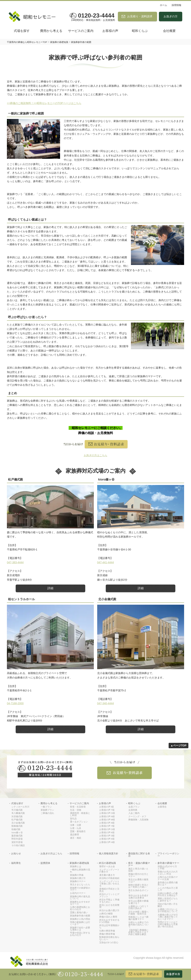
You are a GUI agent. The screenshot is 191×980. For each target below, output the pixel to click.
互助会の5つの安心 (109, 943)
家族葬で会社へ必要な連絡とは (80, 929)
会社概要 (169, 31)
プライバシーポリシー (168, 855)
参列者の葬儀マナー (168, 863)
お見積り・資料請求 (140, 16)
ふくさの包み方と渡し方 (168, 889)
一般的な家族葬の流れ (80, 871)
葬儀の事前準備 (107, 934)
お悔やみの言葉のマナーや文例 (168, 878)
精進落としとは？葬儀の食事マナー (138, 918)
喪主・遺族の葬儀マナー (139, 864)
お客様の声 (110, 31)
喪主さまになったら (80, 885)
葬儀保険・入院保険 (138, 820)
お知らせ (16, 854)
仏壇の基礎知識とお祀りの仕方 (80, 908)
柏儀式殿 (16, 829)
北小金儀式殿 (18, 823)
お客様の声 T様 (107, 810)
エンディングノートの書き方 (109, 871)
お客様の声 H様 (107, 842)
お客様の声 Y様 (107, 826)
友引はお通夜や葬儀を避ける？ (138, 902)
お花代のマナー (78, 893)
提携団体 (45, 863)
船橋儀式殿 (17, 826)
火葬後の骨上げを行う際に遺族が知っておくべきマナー (168, 917)
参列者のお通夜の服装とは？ (168, 884)
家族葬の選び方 (78, 878)
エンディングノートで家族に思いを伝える (109, 884)
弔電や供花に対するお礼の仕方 (80, 934)
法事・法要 (76, 825)
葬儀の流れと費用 (108, 917)
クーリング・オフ (137, 817)
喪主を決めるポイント (138, 892)
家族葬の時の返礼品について (80, 898)
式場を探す (22, 31)
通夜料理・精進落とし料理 (80, 814)
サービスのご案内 (81, 31)
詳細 (50, 588)
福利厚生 (16, 863)
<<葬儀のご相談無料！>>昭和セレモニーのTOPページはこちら (44, 103)
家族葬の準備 (77, 875)
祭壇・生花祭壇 (78, 807)
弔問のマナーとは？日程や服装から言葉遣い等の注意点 (168, 924)
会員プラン (134, 807)
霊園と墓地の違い (79, 913)
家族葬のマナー (78, 881)
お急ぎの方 (171, 16)
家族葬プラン (47, 810)
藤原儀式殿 (17, 836)
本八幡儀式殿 (18, 813)
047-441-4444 (106, 562)
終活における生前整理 (109, 906)
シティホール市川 (20, 807)
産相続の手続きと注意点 (109, 890)
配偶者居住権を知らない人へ (109, 938)
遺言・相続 (76, 838)
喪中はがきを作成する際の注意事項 (138, 897)
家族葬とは (76, 867)
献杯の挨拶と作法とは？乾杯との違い (138, 886)
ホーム (163, 5)
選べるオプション (79, 822)
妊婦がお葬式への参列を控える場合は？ (168, 895)
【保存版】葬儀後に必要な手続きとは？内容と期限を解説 (138, 932)
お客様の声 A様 (107, 823)
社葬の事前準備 (107, 931)
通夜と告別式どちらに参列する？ (168, 900)
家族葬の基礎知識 (79, 863)
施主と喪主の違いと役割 (138, 870)
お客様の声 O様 (107, 813)
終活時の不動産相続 (109, 878)
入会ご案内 (134, 813)
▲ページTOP (179, 745)
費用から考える (51, 31)
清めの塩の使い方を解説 (168, 905)
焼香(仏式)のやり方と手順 (167, 868)
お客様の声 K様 (107, 833)
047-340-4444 (106, 703)
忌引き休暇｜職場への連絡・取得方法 (138, 913)
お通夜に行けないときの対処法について (168, 911)
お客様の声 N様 (107, 817)
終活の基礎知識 (107, 863)
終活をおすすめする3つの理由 (109, 921)
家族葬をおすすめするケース (80, 903)
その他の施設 (18, 845)
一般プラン (46, 807)
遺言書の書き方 (107, 875)
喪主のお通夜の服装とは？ (138, 881)
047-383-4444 (15, 562)
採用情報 (176, 5)
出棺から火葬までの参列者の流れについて (138, 925)
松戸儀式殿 (17, 820)
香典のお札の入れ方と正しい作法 (168, 873)
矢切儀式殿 (17, 817)
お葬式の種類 (106, 914)
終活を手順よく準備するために (109, 901)
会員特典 (133, 810)
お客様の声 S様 (107, 836)
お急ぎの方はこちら (51, 854)
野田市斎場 (17, 839)
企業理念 (162, 807)
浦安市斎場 (17, 842)
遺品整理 (74, 835)
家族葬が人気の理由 (80, 919)
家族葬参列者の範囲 (80, 916)
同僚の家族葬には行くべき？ (80, 923)
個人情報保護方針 (109, 854)
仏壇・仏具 (76, 828)
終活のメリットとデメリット (109, 895)
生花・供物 (76, 810)
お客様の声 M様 (107, 820)
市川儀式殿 (17, 810)
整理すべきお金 (107, 867)
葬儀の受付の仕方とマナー (138, 875)
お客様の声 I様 (107, 807)
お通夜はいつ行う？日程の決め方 (138, 908)
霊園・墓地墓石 (78, 831)
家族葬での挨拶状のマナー (80, 889)
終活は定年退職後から (109, 927)
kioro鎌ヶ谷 (17, 833)
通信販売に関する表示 (139, 855)
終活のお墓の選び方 (109, 911)
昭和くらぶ (140, 31)
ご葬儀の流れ (47, 813)
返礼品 (73, 819)
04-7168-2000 (15, 703)
